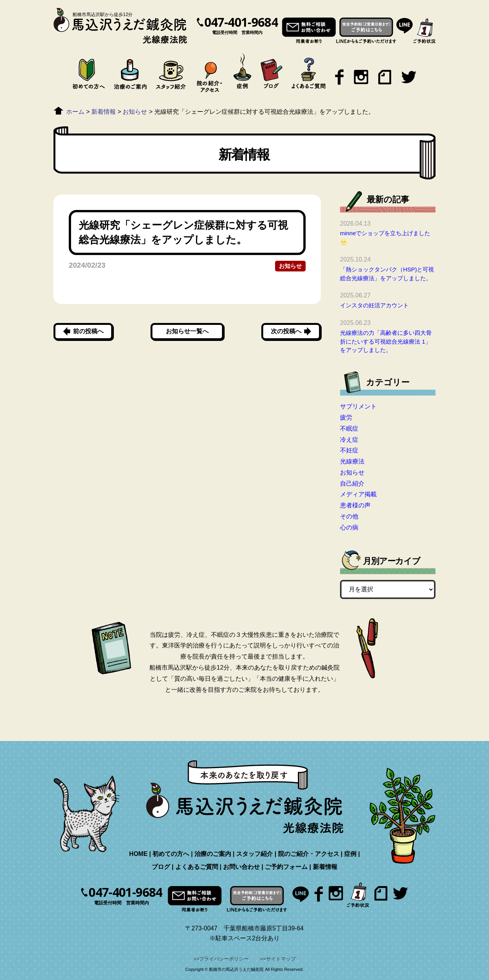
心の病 (349, 527)
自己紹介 (352, 484)
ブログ (161, 867)
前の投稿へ (88, 331)
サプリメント (358, 406)
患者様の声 (355, 505)
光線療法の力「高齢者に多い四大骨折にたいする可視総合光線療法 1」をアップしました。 (386, 341)
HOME (138, 854)
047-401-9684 (241, 22)
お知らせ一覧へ (187, 331)
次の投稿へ (286, 331)
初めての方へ (171, 854)
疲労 (346, 417)
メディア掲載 (358, 494)
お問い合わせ (241, 867)
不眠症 (349, 429)
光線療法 (352, 461)
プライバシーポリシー (224, 959)
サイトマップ (281, 959)
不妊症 (349, 450)
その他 (349, 516)
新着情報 (325, 867)
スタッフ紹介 (254, 854)
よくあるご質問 (197, 867)
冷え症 (349, 440)
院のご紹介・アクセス (309, 854)
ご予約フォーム (286, 867)
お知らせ (290, 266)
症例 (350, 854)
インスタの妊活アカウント (374, 305)
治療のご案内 (213, 854)
